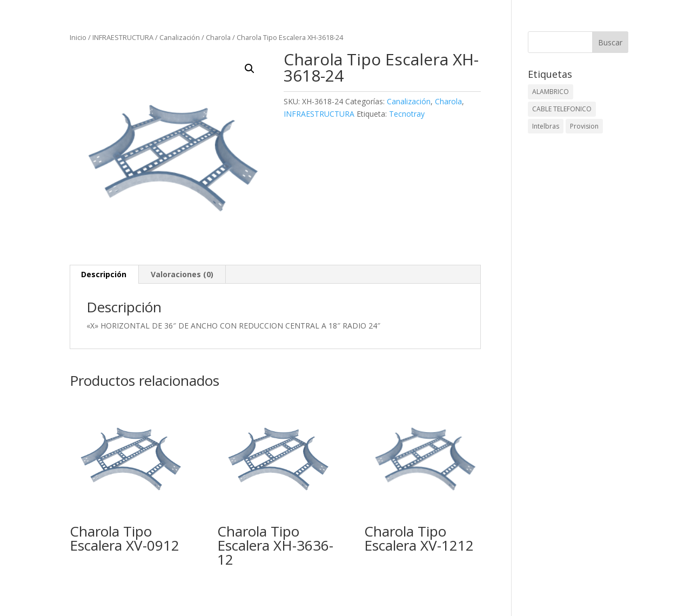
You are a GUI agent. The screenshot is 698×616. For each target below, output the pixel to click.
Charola (218, 37)
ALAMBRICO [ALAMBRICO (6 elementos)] (551, 92)
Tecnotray (407, 114)
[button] (250, 69)
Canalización (180, 37)
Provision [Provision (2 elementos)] (584, 126)
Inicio (78, 37)
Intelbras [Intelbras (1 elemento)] (546, 126)
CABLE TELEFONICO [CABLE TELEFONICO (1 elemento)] (562, 109)
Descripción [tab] (104, 274)
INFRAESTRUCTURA (123, 37)
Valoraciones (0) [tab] (182, 274)
